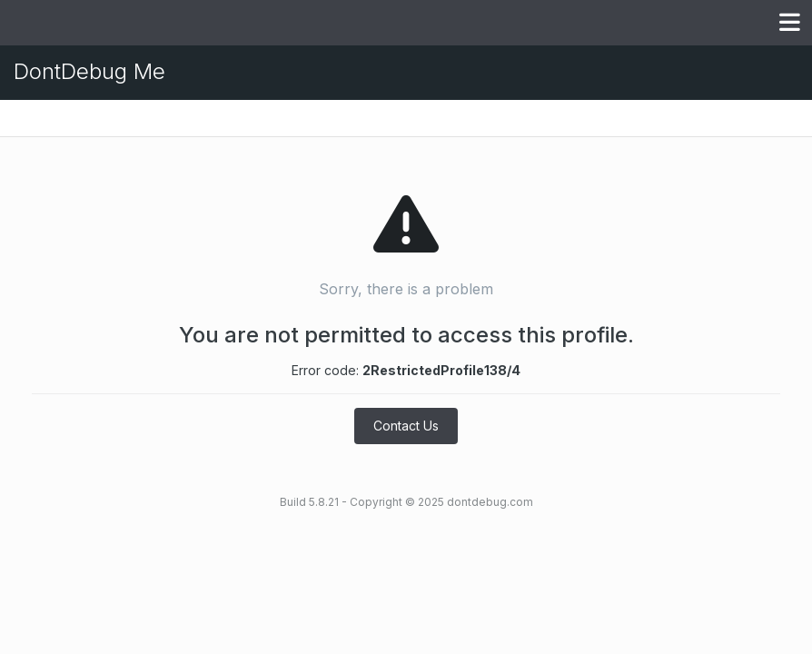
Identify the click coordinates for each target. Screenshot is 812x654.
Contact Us (406, 426)
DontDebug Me (89, 71)
